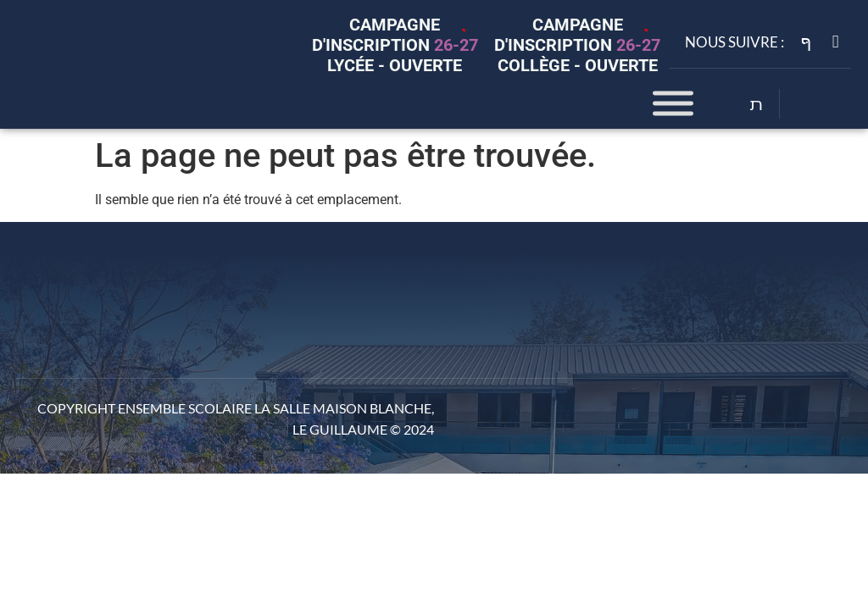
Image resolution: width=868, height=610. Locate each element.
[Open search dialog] (757, 106)
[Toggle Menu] (673, 104)
